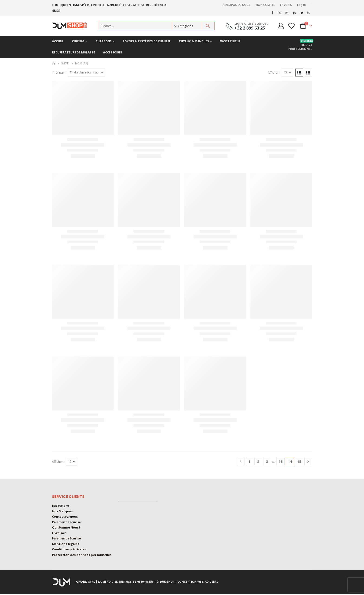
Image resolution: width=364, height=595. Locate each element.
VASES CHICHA (230, 41)
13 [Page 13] (281, 461)
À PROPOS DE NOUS (236, 5)
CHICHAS (78, 41)
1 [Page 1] (249, 461)
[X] (280, 13)
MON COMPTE (265, 5)
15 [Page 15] (299, 461)
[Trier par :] (86, 73)
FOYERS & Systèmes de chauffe (147, 41)
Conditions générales (69, 550)
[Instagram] (287, 13)
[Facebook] (272, 13)
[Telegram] (302, 13)
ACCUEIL (58, 41)
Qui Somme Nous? (66, 528)
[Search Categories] (187, 26)
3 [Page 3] (267, 461)
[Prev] (241, 461)
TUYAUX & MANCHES (194, 41)
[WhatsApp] (309, 13)
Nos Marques (62, 511)
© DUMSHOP (165, 583)
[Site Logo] (72, 26)
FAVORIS (286, 5)
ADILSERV (212, 583)
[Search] (208, 26)
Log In (301, 5)
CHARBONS (104, 41)
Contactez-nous (65, 517)
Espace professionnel (300, 45)
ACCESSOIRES (113, 52)
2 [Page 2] (258, 461)
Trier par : (59, 73)
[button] (299, 73)
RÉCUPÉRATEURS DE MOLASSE (73, 52)
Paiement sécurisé (66, 522)
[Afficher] (287, 73)
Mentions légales (66, 545)
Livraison (59, 534)
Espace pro (61, 506)
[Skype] (294, 13)
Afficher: (273, 73)
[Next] (308, 461)
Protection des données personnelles (82, 556)
